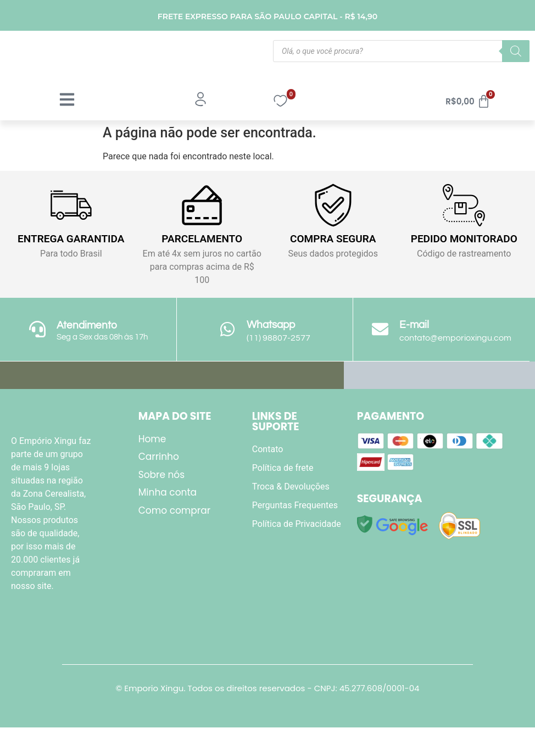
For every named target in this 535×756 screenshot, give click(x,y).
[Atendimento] (37, 329)
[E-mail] (380, 329)
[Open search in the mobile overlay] (401, 51)
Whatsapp (271, 325)
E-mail (414, 325)
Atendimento (87, 325)
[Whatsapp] (227, 329)
